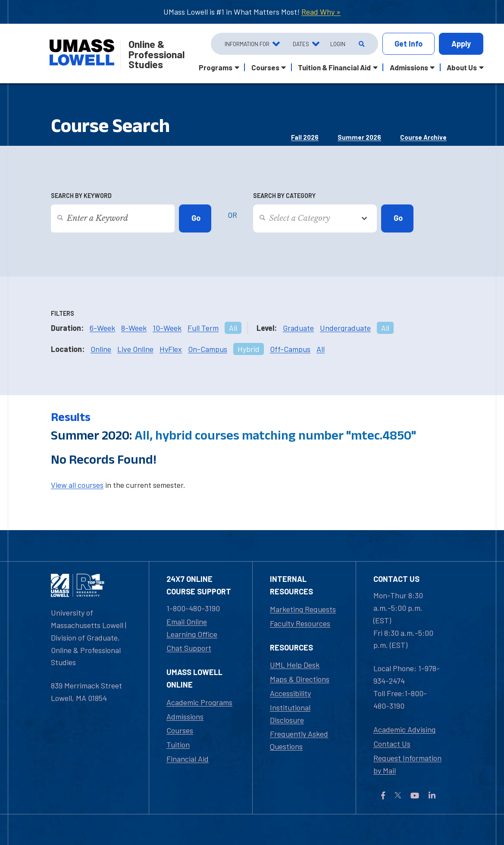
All (233, 328)
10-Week (167, 328)
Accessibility (290, 693)
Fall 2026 (305, 137)
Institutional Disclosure (290, 714)
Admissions (185, 716)
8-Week (134, 328)
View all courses (77, 485)
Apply (461, 44)
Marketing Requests (303, 609)
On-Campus (208, 349)
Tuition (178, 744)
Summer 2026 (359, 137)
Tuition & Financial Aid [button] (334, 67)
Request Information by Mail (407, 764)
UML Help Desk (295, 665)
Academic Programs (199, 702)
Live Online (135, 349)
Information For (247, 44)
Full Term (203, 328)
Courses (180, 730)
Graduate (298, 328)
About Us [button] (462, 67)
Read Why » (321, 12)
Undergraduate (345, 328)
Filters (63, 313)
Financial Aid (188, 759)
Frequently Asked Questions (299, 740)
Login (338, 44)
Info (409, 44)
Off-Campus (290, 349)
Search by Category (284, 196)
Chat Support (189, 648)
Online (101, 349)
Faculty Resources (300, 623)
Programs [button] (216, 67)
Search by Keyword (81, 196)
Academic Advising (404, 729)
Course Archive (423, 137)
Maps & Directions (300, 679)
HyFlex (171, 349)
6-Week (102, 328)
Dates (301, 44)
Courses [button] (265, 67)
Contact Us (392, 744)
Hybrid (249, 349)
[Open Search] (361, 44)
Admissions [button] (409, 67)
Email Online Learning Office (192, 628)
